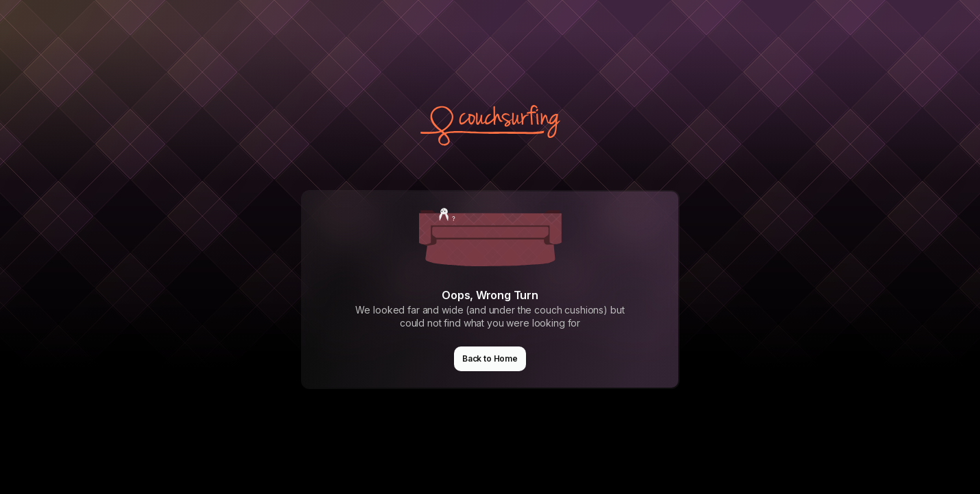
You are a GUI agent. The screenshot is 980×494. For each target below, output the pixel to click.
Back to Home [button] (490, 358)
